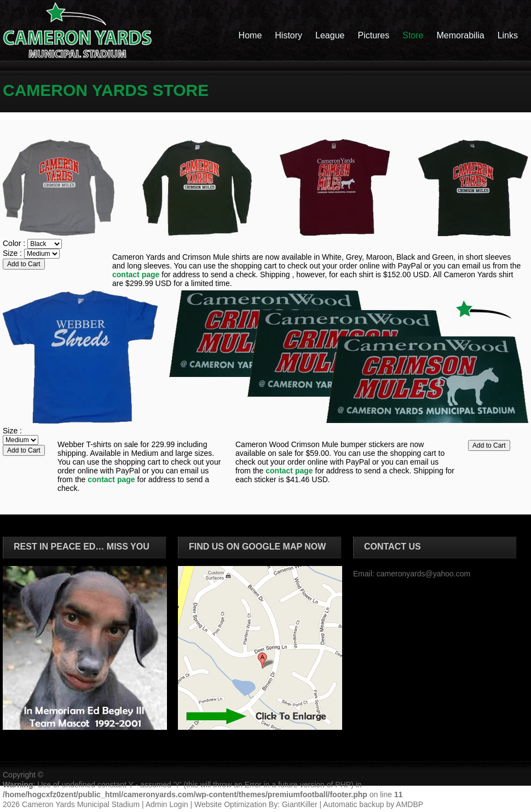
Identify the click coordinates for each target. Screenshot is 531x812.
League (330, 35)
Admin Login (167, 804)
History (288, 35)
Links (508, 35)
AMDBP (409, 804)
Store (413, 35)
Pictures (373, 35)
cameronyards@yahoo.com (423, 574)
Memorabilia (461, 35)
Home (250, 35)
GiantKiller (300, 804)
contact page (136, 275)
